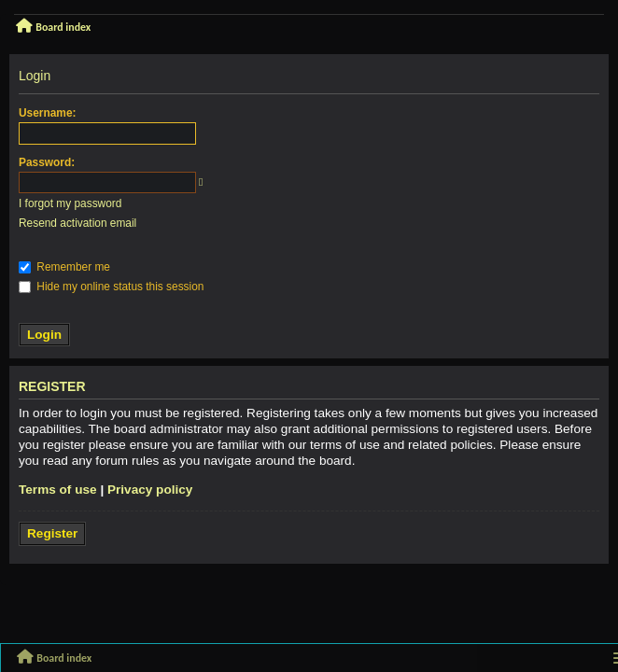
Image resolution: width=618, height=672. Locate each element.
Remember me (64, 267)
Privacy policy (150, 490)
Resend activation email (77, 223)
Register (52, 533)
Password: (47, 162)
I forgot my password (70, 203)
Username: (47, 113)
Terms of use (58, 490)
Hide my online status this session (111, 287)
